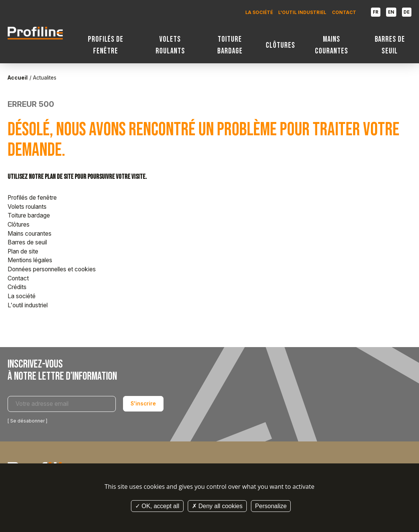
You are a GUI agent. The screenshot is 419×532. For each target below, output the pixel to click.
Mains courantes (332, 45)
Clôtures (280, 45)
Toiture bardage (230, 45)
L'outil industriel (302, 13)
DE (407, 12)
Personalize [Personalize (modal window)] (271, 506)
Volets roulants (170, 45)
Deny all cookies (217, 506)
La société (259, 13)
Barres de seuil (390, 45)
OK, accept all (157, 506)
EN (391, 12)
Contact (344, 13)
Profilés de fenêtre (106, 45)
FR (376, 12)
